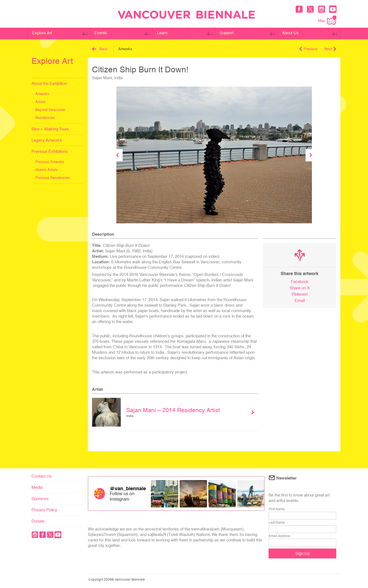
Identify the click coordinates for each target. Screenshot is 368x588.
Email (300, 300)
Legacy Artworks (47, 140)
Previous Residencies (53, 178)
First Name (277, 509)
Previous (308, 49)
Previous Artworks (50, 162)
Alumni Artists (47, 170)
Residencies (45, 118)
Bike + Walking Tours (50, 129)
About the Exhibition (49, 83)
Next (330, 49)
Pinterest (300, 294)
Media (37, 487)
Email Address (279, 536)
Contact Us (42, 476)
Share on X (300, 288)
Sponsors (40, 499)
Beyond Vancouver (50, 110)
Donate (38, 521)
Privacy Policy (44, 510)
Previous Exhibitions (50, 151)
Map (327, 20)
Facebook (300, 282)
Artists (41, 102)
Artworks (42, 94)
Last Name (277, 523)
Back (100, 49)
